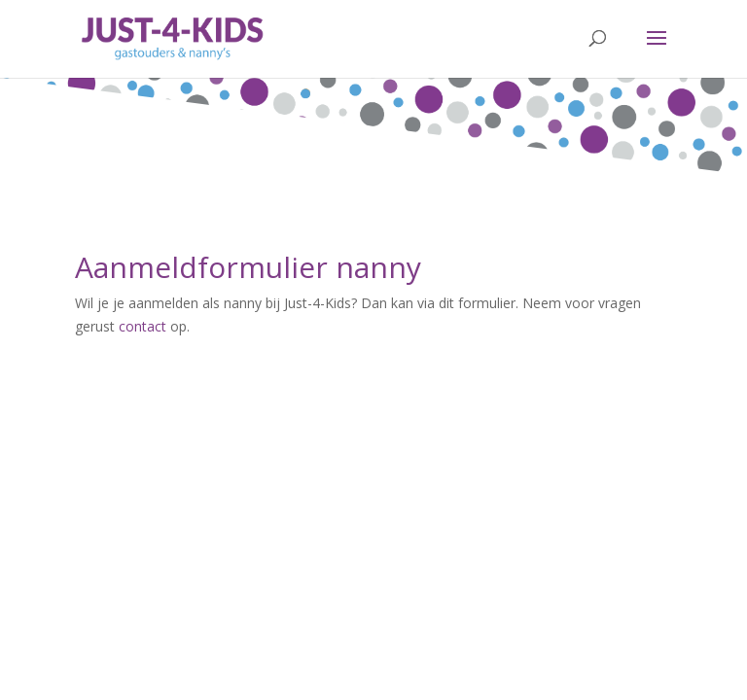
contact (142, 326)
